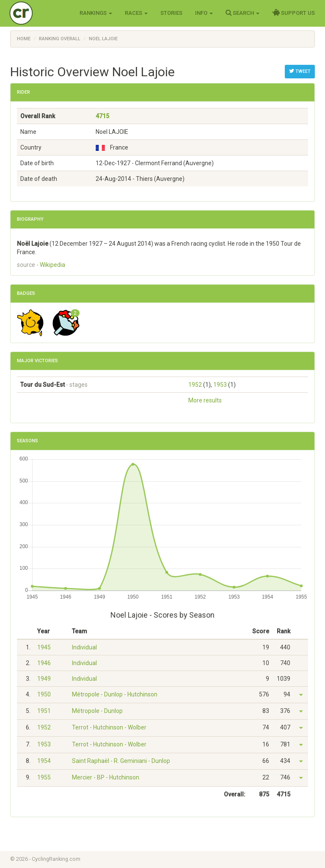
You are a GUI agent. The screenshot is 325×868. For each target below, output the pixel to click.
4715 (102, 116)
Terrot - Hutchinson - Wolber (109, 727)
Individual (84, 647)
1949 (44, 679)
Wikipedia (52, 265)
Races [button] (136, 13)
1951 (44, 711)
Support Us (293, 13)
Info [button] (204, 13)
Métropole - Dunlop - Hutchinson (115, 694)
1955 (44, 777)
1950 (44, 694)
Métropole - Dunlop (97, 711)
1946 (44, 663)
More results (205, 400)
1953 (220, 385)
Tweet (300, 71)
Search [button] (242, 13)
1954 (44, 761)
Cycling (39, 12)
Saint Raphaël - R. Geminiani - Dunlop (121, 761)
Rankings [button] (96, 13)
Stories (171, 13)
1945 (44, 647)
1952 (195, 385)
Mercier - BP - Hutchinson (106, 777)
